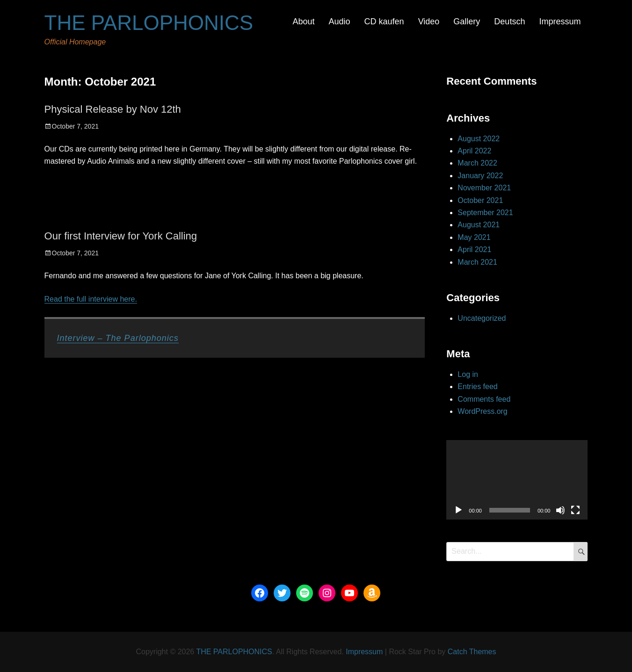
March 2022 (477, 163)
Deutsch (509, 22)
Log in (468, 374)
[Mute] (560, 510)
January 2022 (480, 176)
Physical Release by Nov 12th (113, 109)
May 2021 (474, 237)
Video (429, 22)
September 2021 (485, 213)
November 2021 (484, 188)
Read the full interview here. (91, 299)
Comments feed (484, 399)
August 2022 (479, 139)
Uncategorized (482, 318)
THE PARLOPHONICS (149, 23)
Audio (340, 22)
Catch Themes (472, 652)
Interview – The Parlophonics (118, 338)
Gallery (467, 22)
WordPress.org (482, 411)
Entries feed (477, 387)
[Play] (458, 510)
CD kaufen (384, 22)
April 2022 (474, 151)
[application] (517, 480)
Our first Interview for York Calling (121, 236)
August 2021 (479, 225)
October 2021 (480, 200)
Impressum (560, 22)
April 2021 (474, 249)
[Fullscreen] (575, 510)
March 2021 (477, 262)
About (303, 22)
